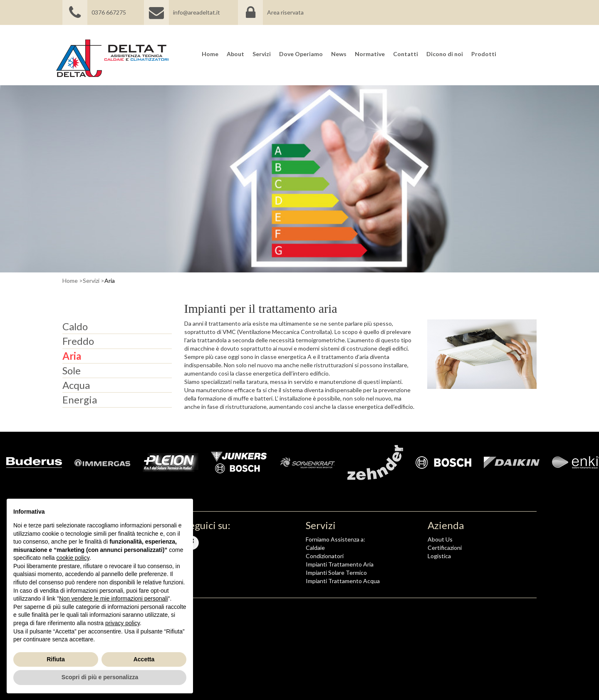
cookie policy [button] (73, 558)
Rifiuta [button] (56, 659)
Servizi (91, 281)
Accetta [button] (144, 659)
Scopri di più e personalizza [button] (100, 677)
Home (70, 281)
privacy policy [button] (123, 623)
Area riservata (285, 12)
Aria (110, 281)
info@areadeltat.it (182, 12)
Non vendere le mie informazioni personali (113, 599)
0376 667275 (94, 12)
